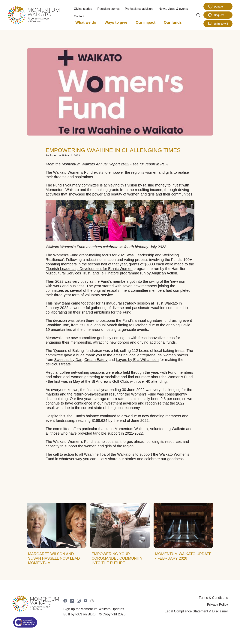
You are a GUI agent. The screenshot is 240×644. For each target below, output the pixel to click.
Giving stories (83, 9)
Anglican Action (164, 273)
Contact (79, 16)
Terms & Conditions (213, 598)
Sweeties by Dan (68, 360)
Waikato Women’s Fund (73, 172)
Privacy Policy (217, 605)
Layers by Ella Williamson (137, 360)
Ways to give (116, 22)
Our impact (145, 22)
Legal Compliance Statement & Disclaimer (196, 611)
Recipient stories (108, 9)
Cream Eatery (96, 360)
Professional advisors (139, 9)
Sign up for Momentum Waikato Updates (94, 609)
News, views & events (173, 9)
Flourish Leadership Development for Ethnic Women (89, 269)
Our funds (173, 22)
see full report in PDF (150, 164)
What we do (86, 22)
